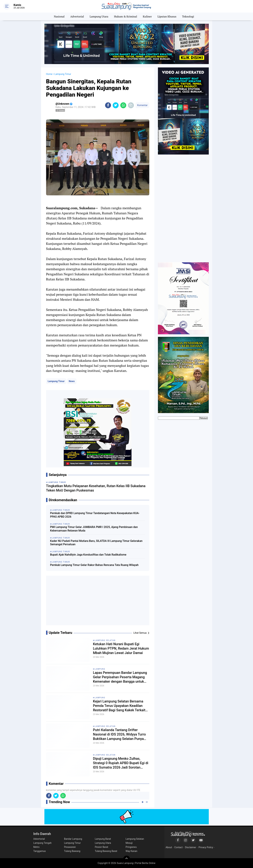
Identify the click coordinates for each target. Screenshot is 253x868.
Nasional (59, 16)
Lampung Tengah (43, 843)
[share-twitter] (116, 105)
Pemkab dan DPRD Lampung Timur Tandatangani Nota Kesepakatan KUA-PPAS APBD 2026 (95, 515)
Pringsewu (131, 847)
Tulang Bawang (72, 851)
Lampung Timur (56, 381)
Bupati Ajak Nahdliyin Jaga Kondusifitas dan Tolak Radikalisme (88, 555)
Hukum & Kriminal (126, 16)
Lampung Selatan (105, 640)
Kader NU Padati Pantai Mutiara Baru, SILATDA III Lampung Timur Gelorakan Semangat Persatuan (96, 543)
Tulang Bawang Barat (106, 851)
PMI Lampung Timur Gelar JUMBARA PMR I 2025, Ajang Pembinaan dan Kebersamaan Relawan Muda (94, 529)
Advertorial (77, 16)
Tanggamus (40, 851)
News (72, 381)
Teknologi (188, 16)
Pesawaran (70, 847)
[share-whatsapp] (123, 105)
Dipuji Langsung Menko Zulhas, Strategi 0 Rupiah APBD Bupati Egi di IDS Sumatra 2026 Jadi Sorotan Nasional (121, 763)
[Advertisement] (98, 602)
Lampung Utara (99, 16)
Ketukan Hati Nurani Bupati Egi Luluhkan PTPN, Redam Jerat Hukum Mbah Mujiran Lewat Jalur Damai (121, 648)
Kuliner (147, 16)
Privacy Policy (206, 847)
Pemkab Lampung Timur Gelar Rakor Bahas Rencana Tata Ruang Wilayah (94, 565)
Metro (37, 847)
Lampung (100, 669)
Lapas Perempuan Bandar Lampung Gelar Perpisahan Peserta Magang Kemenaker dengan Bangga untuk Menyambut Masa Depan (120, 677)
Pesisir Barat (102, 847)
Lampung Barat (103, 839)
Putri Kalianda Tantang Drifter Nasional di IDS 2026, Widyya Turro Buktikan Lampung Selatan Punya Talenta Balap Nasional (119, 734)
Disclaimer (190, 847)
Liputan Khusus (167, 16)
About (169, 847)
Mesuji (129, 843)
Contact (179, 847)
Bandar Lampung (73, 839)
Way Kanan (131, 851)
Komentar (142, 105)
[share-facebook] (108, 105)
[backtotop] (127, 859)
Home (49, 74)
